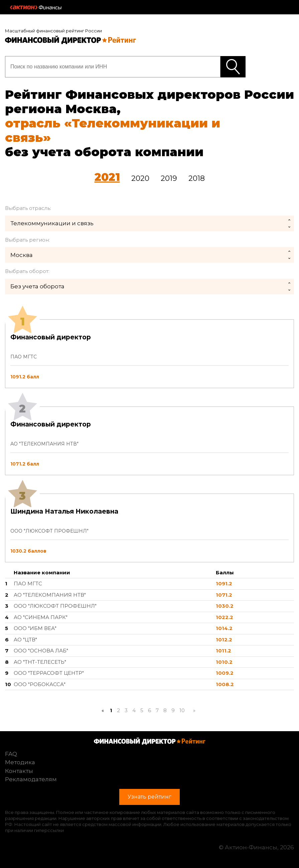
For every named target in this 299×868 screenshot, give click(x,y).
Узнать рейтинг (233, 67)
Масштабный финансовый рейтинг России (53, 31)
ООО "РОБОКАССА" (40, 684)
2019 (169, 178)
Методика (20, 762)
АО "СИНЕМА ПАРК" (41, 617)
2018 (197, 178)
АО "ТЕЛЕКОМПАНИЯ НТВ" (50, 595)
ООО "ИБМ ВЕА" (35, 628)
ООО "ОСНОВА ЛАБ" (41, 651)
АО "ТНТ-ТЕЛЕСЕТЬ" (40, 662)
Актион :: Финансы (36, 7)
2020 (140, 178)
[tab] (149, 441)
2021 (107, 177)
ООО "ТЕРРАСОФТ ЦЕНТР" (49, 673)
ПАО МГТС (28, 584)
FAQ (11, 754)
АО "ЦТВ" (25, 640)
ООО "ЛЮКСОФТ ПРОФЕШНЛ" (55, 606)
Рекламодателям (31, 779)
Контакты (19, 771)
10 (182, 710)
